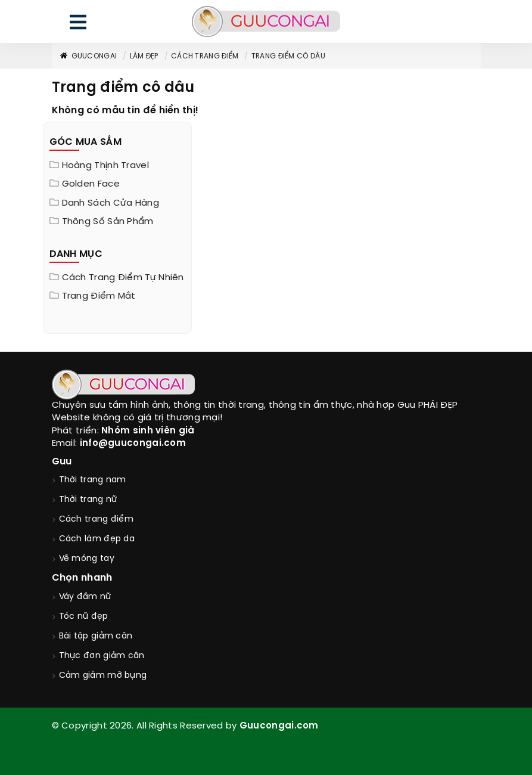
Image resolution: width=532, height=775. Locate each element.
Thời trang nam (93, 480)
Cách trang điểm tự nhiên (123, 278)
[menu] (78, 25)
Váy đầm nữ (85, 597)
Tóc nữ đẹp (84, 617)
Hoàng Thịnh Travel (105, 166)
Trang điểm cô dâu (288, 56)
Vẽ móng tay (87, 559)
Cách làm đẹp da (97, 539)
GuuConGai (88, 56)
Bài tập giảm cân (96, 636)
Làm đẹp (144, 56)
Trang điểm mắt (99, 296)
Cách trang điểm (205, 56)
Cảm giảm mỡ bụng (103, 676)
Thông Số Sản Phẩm (108, 222)
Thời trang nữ (88, 500)
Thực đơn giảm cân (102, 656)
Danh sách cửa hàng (111, 203)
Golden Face (91, 184)
